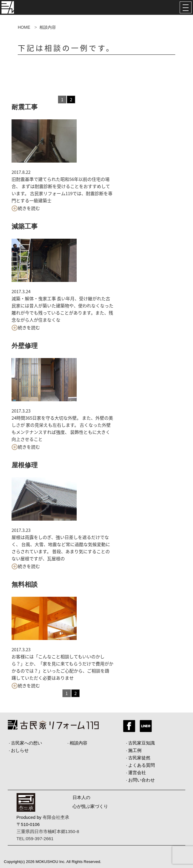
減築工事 (25, 226)
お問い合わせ (141, 780)
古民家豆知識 (141, 743)
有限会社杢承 (56, 817)
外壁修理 (25, 346)
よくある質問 (141, 765)
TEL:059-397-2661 (35, 839)
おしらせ (20, 750)
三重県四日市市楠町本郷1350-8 (48, 831)
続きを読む (26, 208)
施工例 (135, 750)
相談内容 (78, 743)
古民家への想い (26, 743)
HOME (24, 27)
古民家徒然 (139, 758)
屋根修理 (25, 465)
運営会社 (137, 772)
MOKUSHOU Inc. (50, 862)
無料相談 (25, 584)
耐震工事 (25, 107)
